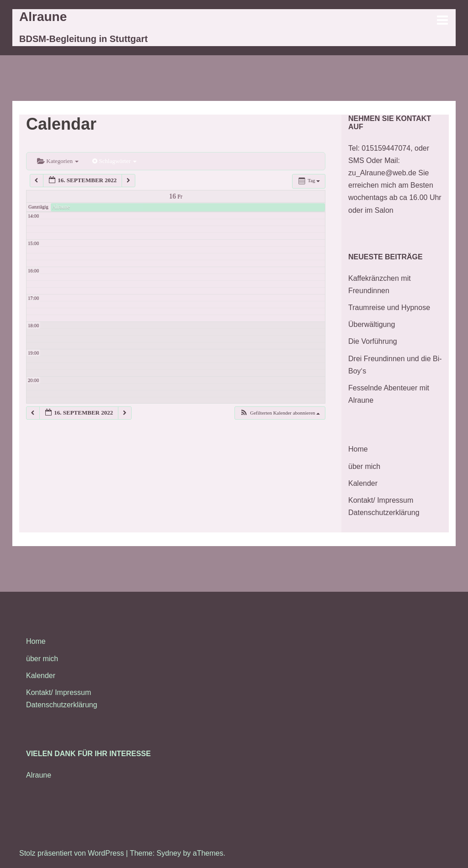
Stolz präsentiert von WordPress (72, 853)
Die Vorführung (373, 341)
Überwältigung (372, 324)
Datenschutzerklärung (384, 513)
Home (358, 449)
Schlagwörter (114, 161)
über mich (364, 466)
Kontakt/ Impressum (381, 500)
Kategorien (58, 161)
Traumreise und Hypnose (389, 308)
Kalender (363, 483)
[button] (280, 413)
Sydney (169, 853)
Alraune (43, 17)
